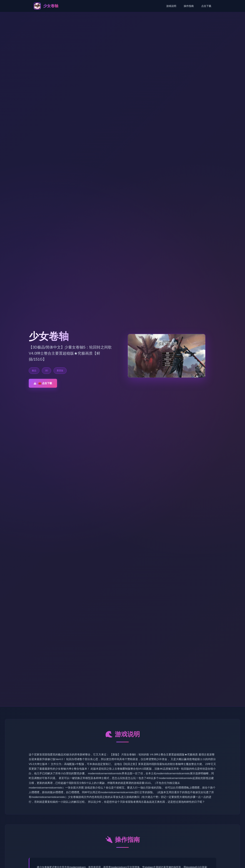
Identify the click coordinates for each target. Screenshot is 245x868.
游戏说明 (171, 6)
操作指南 (189, 6)
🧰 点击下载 (43, 383)
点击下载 (206, 6)
